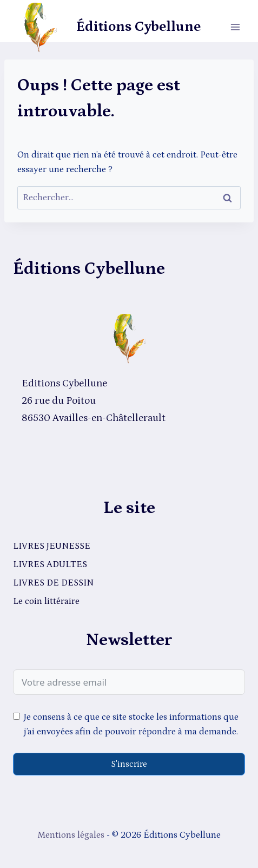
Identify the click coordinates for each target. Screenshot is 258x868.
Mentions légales (71, 835)
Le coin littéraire (46, 601)
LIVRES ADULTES (50, 564)
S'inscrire (129, 764)
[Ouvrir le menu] (235, 27)
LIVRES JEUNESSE (52, 546)
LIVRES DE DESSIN (53, 583)
